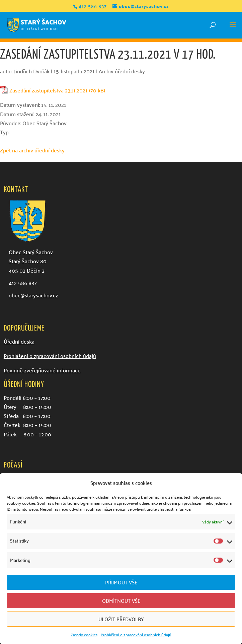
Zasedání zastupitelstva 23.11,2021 (49, 90)
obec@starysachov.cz (33, 295)
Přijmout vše (121, 582)
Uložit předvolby (121, 619)
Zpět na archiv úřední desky (32, 150)
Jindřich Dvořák (32, 71)
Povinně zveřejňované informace (42, 370)
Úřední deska (19, 341)
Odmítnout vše (121, 600)
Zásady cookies (84, 634)
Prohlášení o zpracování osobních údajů (136, 634)
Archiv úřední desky (122, 71)
